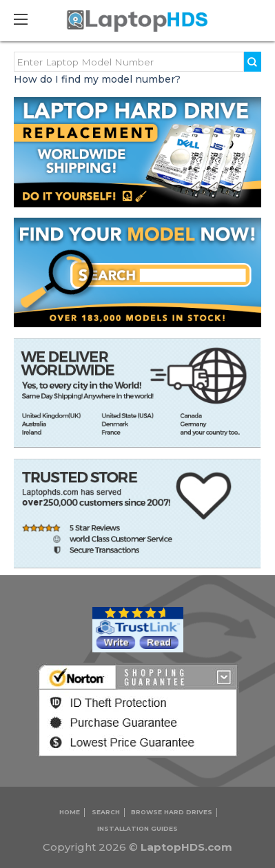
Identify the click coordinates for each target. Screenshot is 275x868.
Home (70, 812)
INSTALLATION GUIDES (137, 828)
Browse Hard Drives (172, 812)
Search (106, 812)
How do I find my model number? (97, 79)
